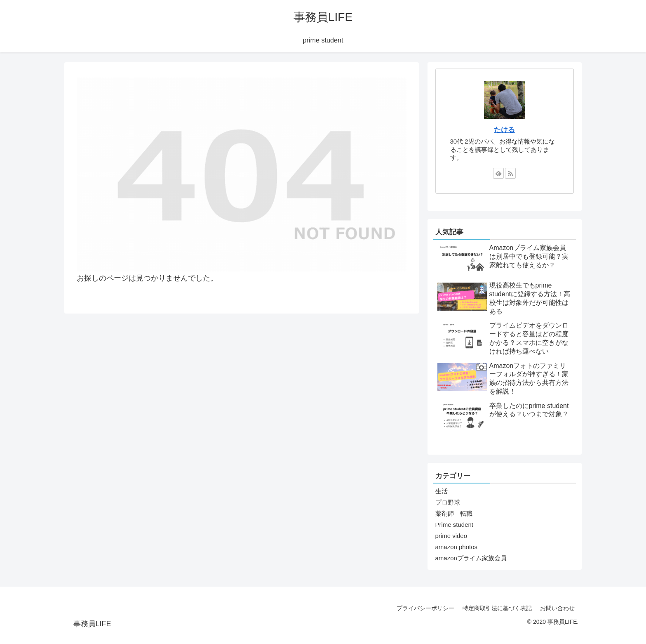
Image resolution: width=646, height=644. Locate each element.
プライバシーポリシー (425, 608)
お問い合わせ (557, 608)
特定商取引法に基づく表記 (497, 608)
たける (504, 130)
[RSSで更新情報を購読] (510, 173)
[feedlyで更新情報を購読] (498, 173)
